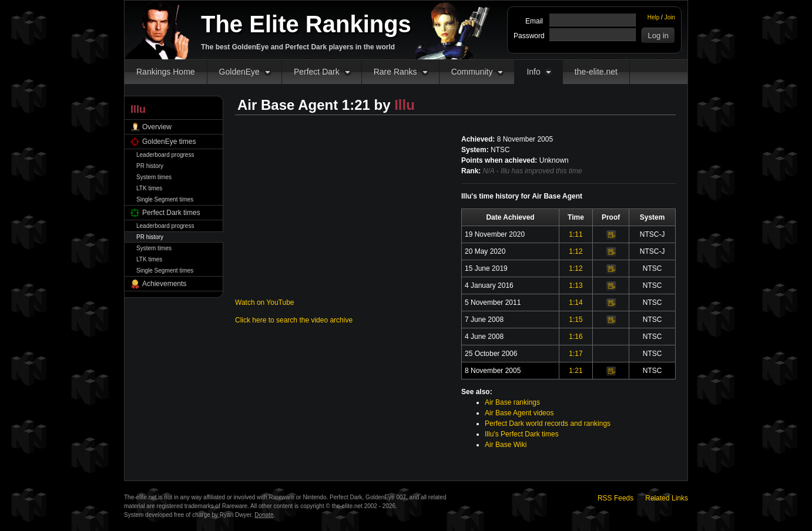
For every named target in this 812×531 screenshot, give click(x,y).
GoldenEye (239, 72)
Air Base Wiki (506, 445)
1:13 (576, 285)
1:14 (576, 303)
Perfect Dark (317, 72)
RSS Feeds (615, 498)
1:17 (576, 354)
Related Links (667, 498)
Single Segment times (165, 199)
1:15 (576, 320)
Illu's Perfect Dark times (522, 434)
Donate (264, 515)
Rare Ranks (395, 72)
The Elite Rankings (306, 24)
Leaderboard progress (165, 155)
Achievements (164, 284)
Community (472, 72)
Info (533, 72)
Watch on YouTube (265, 303)
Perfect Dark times (171, 213)
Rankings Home (166, 72)
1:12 (576, 251)
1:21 (576, 371)
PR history (150, 166)
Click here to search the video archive (294, 320)
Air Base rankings (512, 402)
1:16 (576, 337)
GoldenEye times (169, 142)
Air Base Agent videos (519, 413)
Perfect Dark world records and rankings (548, 424)
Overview (157, 127)
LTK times (149, 188)
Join (670, 17)
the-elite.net (596, 72)
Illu (405, 105)
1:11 (576, 234)
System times (154, 177)
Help (654, 17)
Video (611, 235)
